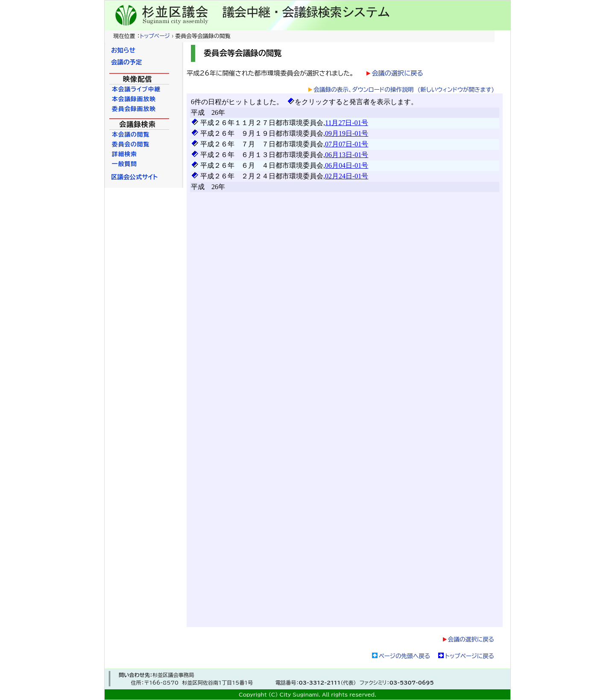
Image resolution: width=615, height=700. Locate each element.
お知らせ (123, 50)
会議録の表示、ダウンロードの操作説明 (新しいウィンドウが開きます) (404, 90)
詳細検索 (124, 154)
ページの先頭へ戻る (404, 656)
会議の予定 (126, 62)
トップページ (155, 36)
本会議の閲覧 (131, 134)
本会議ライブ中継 (136, 89)
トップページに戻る (470, 656)
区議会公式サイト (134, 177)
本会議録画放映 (134, 99)
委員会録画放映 (134, 109)
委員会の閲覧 (131, 144)
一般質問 (124, 164)
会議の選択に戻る (397, 73)
